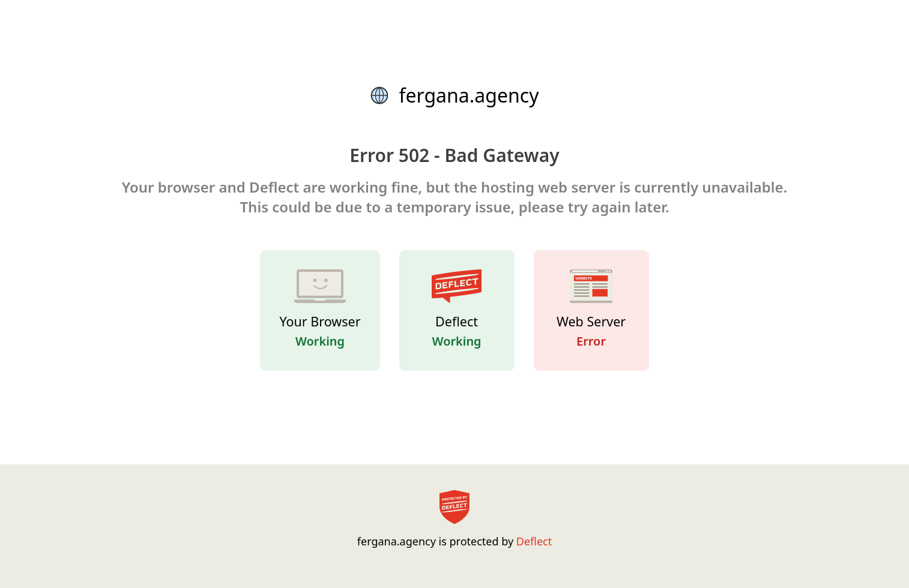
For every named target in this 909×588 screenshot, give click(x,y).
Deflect (534, 541)
